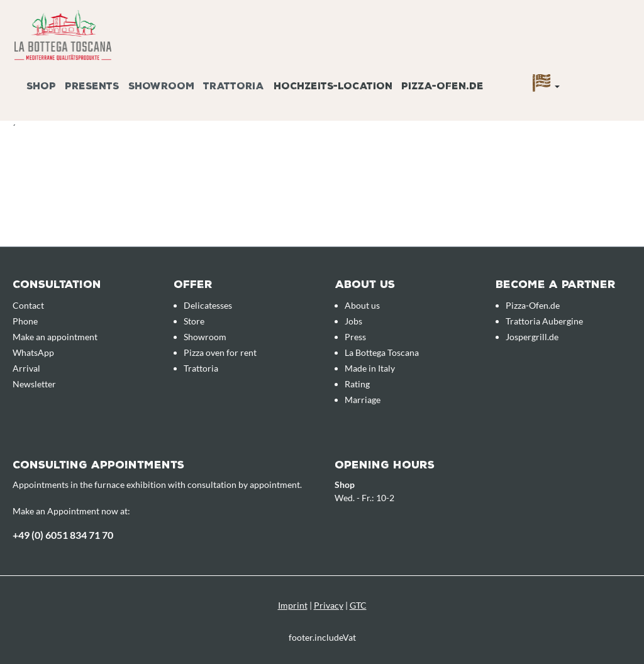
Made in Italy (370, 368)
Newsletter (34, 384)
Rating (357, 384)
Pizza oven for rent (220, 352)
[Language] (546, 86)
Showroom (205, 337)
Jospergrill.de (532, 337)
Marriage (363, 400)
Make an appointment (55, 337)
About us (362, 305)
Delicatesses (208, 305)
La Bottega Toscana (382, 352)
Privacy (329, 605)
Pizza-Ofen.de (533, 305)
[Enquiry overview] (616, 71)
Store (194, 321)
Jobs (353, 321)
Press (355, 337)
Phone (25, 321)
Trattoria (201, 368)
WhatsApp (33, 352)
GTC (358, 605)
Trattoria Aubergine (544, 321)
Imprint (293, 605)
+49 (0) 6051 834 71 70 (63, 535)
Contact (28, 305)
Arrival (26, 368)
